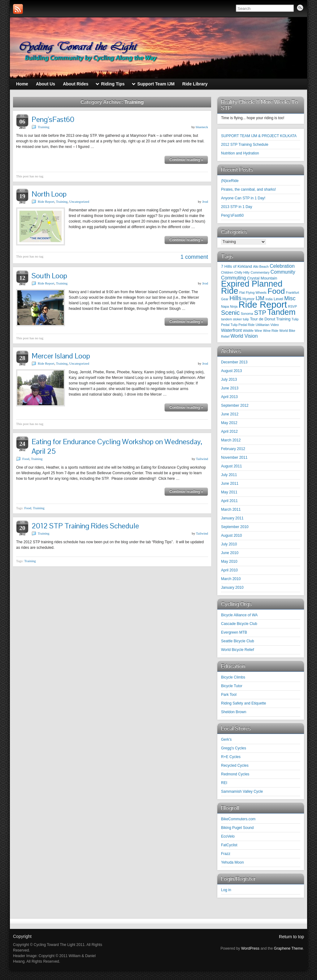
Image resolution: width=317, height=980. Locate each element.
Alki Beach (261, 267)
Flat (242, 293)
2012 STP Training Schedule (245, 145)
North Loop (49, 194)
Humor (248, 299)
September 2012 (235, 405)
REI (224, 783)
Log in (226, 890)
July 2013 (229, 379)
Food (26, 459)
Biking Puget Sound (237, 828)
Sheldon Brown (234, 712)
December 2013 (234, 362)
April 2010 (229, 570)
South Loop (49, 276)
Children (227, 272)
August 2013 (231, 371)
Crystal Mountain (262, 278)
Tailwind (202, 459)
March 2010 (231, 579)
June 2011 (230, 483)
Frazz (226, 854)
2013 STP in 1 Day (237, 207)
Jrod (205, 202)
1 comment (194, 257)
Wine (258, 331)
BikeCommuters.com (238, 819)
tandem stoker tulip (235, 319)
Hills (235, 298)
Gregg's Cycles (234, 748)
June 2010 (230, 553)
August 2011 (231, 466)
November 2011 (234, 457)
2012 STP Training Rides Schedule (85, 526)
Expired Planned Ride (252, 287)
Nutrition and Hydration (240, 153)
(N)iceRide (230, 181)
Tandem (281, 312)
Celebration (282, 266)
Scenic (230, 313)
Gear (225, 299)
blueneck (202, 127)
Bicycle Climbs (233, 677)
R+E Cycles (231, 757)
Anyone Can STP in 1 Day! (243, 198)
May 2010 (229, 562)
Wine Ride (271, 331)
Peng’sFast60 (53, 119)
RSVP (292, 306)
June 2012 (230, 414)
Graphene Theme (289, 948)
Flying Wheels (256, 293)
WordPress (250, 948)
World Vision (244, 336)
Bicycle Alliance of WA (239, 615)
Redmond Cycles (235, 774)
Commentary (260, 272)
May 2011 (229, 492)
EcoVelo (228, 836)
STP (260, 313)
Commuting (234, 278)
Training (44, 127)
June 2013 (230, 388)
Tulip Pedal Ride (243, 325)
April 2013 (229, 397)
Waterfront (231, 330)
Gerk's (226, 739)
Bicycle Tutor (232, 686)
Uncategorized (79, 202)
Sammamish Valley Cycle (242, 791)
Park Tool (229, 695)
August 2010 (231, 536)
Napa (225, 306)
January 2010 (232, 588)
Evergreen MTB (234, 632)
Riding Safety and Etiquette (243, 703)
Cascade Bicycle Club (239, 624)
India (269, 299)
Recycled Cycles (235, 765)
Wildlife (248, 331)
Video (275, 325)
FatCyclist (229, 845)
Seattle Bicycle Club (238, 641)
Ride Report (46, 202)
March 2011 (231, 510)
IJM (260, 298)
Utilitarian (263, 325)
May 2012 (229, 423)
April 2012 (229, 431)
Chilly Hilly (242, 272)
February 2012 (233, 449)
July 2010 (229, 544)
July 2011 (229, 475)
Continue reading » (186, 160)
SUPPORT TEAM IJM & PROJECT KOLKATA (259, 136)
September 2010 (235, 527)
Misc (290, 298)
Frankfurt (292, 293)
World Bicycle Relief (237, 650)
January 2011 (232, 518)
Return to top (291, 937)
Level (278, 299)
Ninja (234, 306)
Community (283, 272)
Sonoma (247, 314)
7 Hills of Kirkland (237, 266)
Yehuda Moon (232, 862)
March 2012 (231, 440)
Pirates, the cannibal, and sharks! (248, 189)
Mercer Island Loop (61, 356)
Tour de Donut (262, 319)
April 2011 (229, 501)
